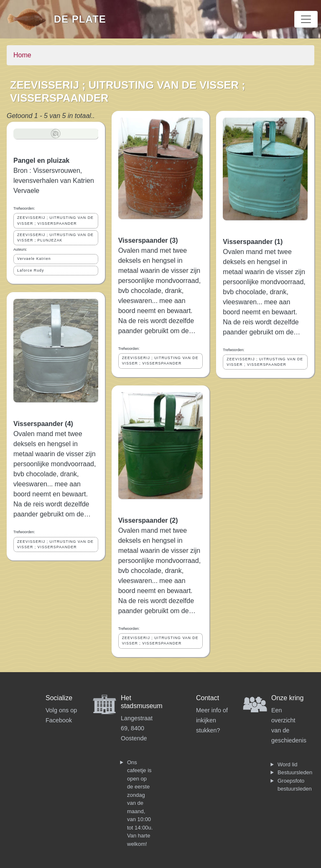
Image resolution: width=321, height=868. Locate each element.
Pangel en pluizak (41, 161)
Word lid (287, 764)
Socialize (59, 698)
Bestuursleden (295, 772)
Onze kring (287, 698)
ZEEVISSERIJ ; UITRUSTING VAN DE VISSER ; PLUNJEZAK (55, 238)
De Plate (80, 19)
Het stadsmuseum (142, 702)
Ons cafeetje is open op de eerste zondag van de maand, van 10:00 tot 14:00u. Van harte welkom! (140, 803)
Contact (208, 698)
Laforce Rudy (31, 270)
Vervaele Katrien (34, 259)
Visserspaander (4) (43, 424)
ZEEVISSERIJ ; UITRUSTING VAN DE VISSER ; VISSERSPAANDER (55, 220)
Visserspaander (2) (148, 520)
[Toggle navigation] (306, 19)
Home (22, 55)
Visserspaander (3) (148, 240)
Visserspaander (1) (253, 242)
